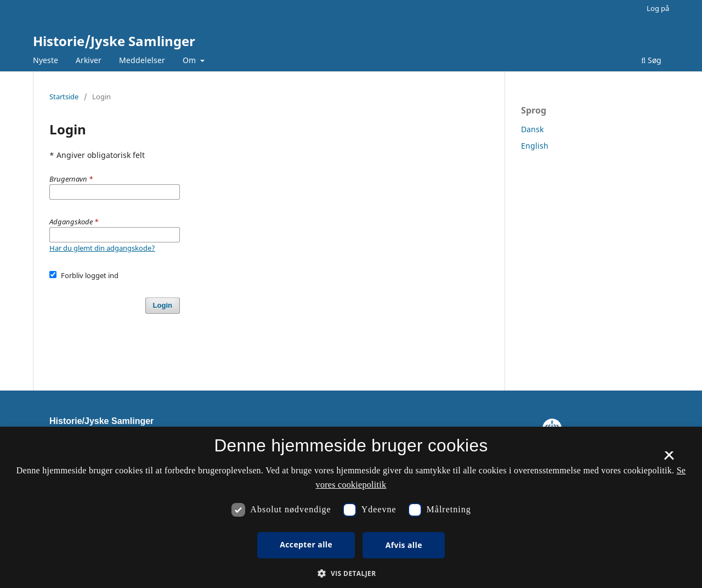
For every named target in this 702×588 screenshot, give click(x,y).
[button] (351, 573)
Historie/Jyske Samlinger (114, 41)
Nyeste (46, 60)
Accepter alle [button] (306, 544)
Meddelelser (142, 60)
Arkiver (89, 60)
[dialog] (351, 507)
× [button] (669, 459)
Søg (651, 60)
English (535, 146)
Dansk (532, 129)
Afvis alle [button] (404, 545)
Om (190, 60)
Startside (64, 97)
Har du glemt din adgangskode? (102, 248)
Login (163, 305)
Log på (658, 8)
